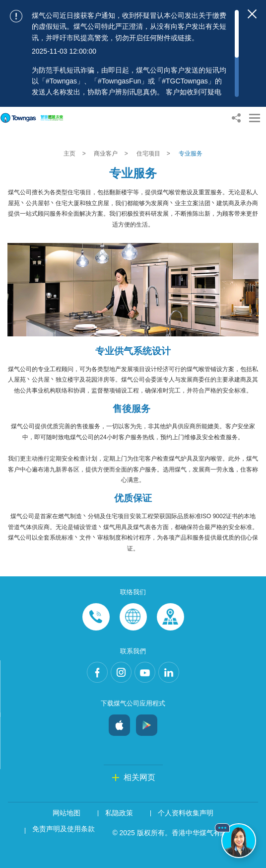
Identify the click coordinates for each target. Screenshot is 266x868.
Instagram (121, 672)
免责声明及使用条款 (64, 829)
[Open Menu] (255, 118)
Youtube (145, 672)
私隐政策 (119, 813)
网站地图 (66, 813)
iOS (119, 723)
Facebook (97, 672)
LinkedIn (169, 672)
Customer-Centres (170, 617)
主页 (70, 154)
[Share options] (236, 118)
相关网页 (139, 777)
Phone (96, 617)
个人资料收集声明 (186, 813)
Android (147, 723)
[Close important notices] (252, 14)
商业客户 (106, 154)
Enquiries (133, 617)
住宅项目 (149, 154)
